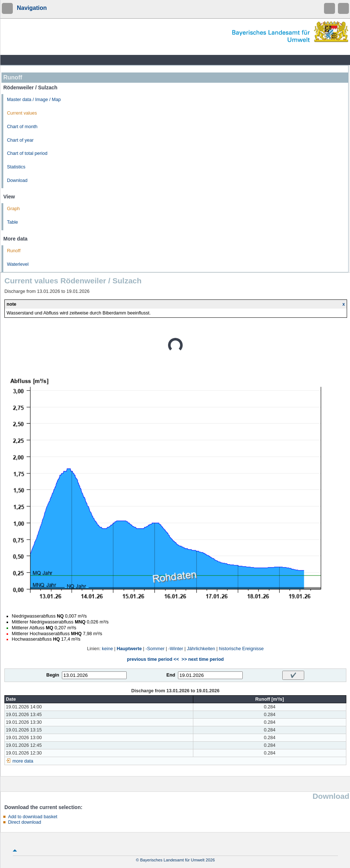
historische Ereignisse (241, 649)
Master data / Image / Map (34, 100)
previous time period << (153, 659)
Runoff (14, 251)
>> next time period (203, 659)
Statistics (16, 167)
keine (107, 649)
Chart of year (20, 140)
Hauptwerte (129, 649)
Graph (13, 209)
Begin (53, 675)
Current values (22, 113)
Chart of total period (27, 153)
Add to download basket (33, 817)
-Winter (176, 649)
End (171, 675)
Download (17, 180)
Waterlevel (18, 264)
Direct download (25, 822)
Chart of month (22, 127)
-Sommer (155, 649)
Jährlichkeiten (201, 649)
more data (23, 761)
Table (12, 222)
